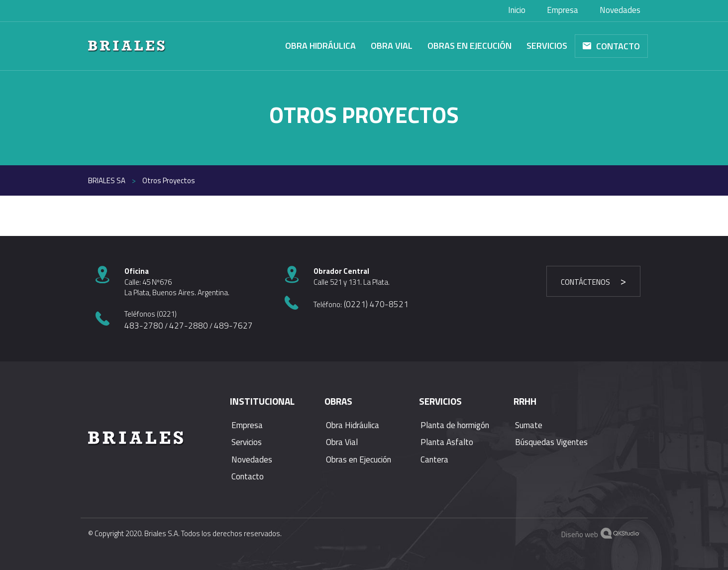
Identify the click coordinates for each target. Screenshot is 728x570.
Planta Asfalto (447, 442)
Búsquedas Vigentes (551, 442)
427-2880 (189, 326)
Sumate (529, 425)
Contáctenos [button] (585, 282)
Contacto (618, 46)
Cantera (434, 459)
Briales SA (107, 180)
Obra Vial (392, 46)
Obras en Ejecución (469, 46)
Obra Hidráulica (320, 46)
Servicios (547, 46)
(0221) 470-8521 (375, 304)
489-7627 (233, 326)
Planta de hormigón (455, 425)
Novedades (252, 459)
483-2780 (144, 326)
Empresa (247, 425)
